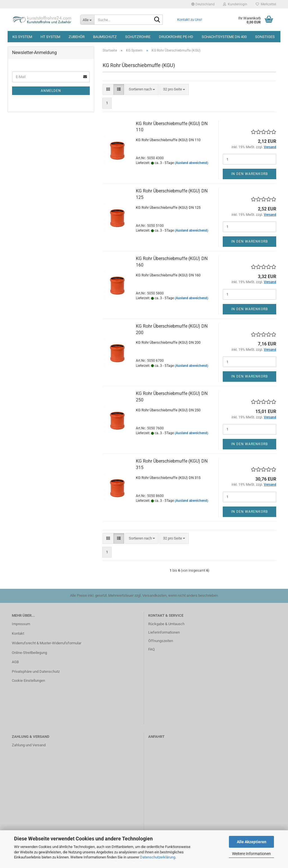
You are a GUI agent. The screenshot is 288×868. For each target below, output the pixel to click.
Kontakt (18, 633)
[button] (203, 4)
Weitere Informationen (251, 854)
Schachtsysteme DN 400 (224, 37)
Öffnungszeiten (161, 641)
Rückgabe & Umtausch (166, 624)
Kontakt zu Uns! (190, 20)
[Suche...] (87, 20)
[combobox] (142, 89)
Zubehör (77, 37)
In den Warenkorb (249, 174)
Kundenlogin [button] (235, 4)
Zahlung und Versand (29, 745)
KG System (22, 37)
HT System (50, 37)
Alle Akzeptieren (252, 842)
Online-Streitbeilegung (29, 653)
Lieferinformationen (164, 632)
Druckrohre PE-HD (176, 37)
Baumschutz (105, 37)
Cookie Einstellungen (28, 681)
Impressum (21, 624)
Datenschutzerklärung (158, 857)
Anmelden (51, 91)
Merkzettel (266, 4)
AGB (15, 662)
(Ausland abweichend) (191, 163)
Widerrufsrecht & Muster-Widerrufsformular (47, 643)
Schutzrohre (138, 37)
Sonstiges (265, 37)
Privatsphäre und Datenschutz (36, 671)
